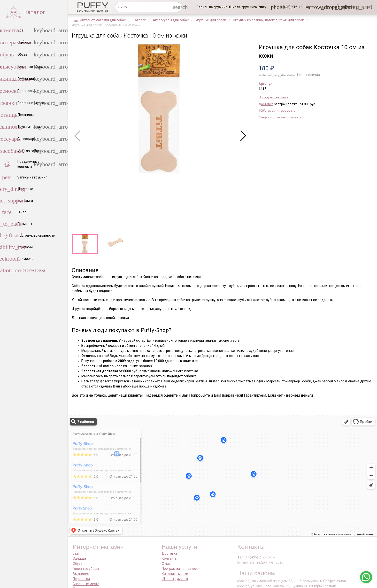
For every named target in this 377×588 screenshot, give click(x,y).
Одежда (79, 558)
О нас (166, 564)
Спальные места (86, 584)
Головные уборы (86, 569)
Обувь (78, 564)
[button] (292, 7)
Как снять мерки (175, 574)
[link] (212, 7)
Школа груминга (175, 579)
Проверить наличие (273, 97)
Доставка (266, 104)
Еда (76, 553)
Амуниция (81, 574)
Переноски (81, 579)
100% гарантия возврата (277, 111)
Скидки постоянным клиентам (281, 117)
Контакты (169, 558)
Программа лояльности (181, 569)
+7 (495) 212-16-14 (260, 557)
